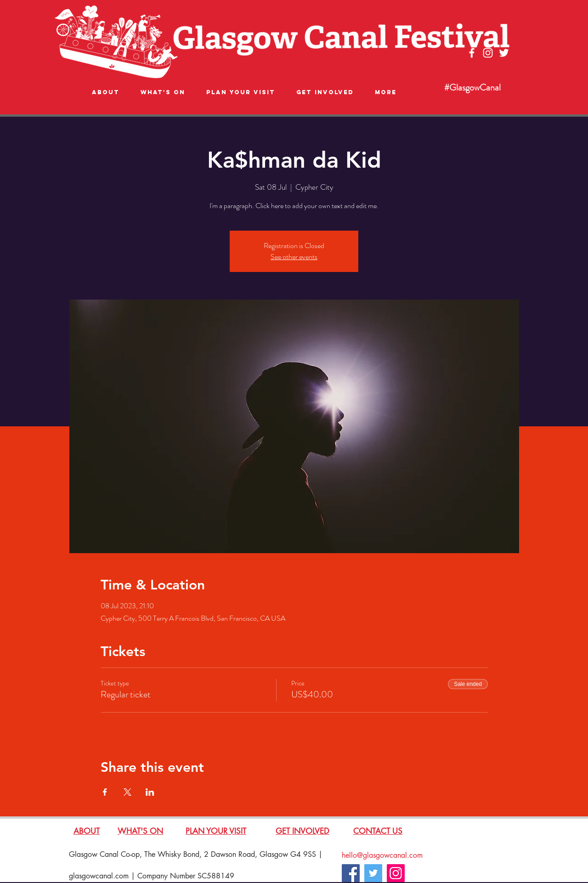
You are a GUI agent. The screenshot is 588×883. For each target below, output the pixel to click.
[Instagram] (396, 873)
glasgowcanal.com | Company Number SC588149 (152, 876)
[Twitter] (373, 873)
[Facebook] (351, 873)
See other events (294, 257)
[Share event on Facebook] (105, 792)
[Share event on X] (127, 792)
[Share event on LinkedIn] (150, 792)
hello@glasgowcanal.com (382, 855)
